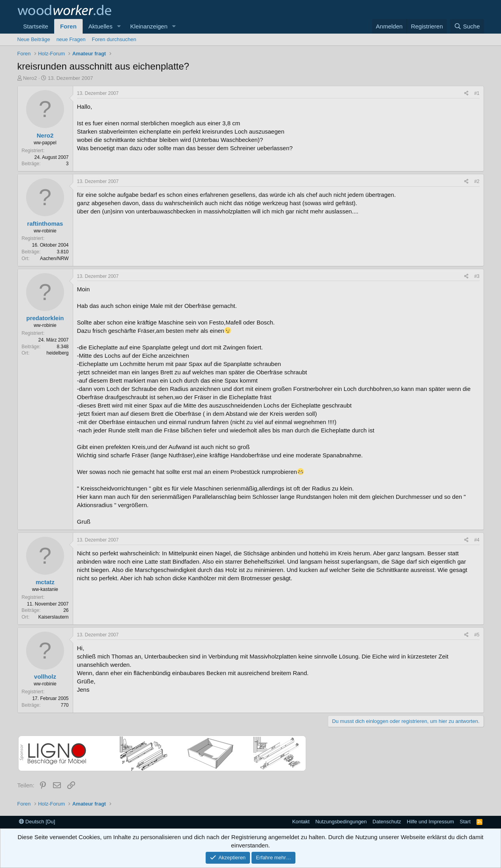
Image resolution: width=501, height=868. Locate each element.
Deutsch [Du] (37, 822)
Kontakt (301, 822)
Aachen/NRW (54, 259)
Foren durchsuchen (114, 39)
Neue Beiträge (34, 39)
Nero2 (30, 78)
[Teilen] (466, 93)
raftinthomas (45, 224)
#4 (477, 540)
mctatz (45, 582)
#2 (477, 181)
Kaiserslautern (54, 617)
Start (465, 822)
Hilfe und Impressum (430, 822)
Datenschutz (387, 822)
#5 (477, 635)
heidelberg (57, 353)
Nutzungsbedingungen (341, 822)
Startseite (36, 26)
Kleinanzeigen (149, 26)
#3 (477, 276)
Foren (68, 26)
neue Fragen (71, 39)
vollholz (45, 676)
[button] (119, 26)
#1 (477, 93)
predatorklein (45, 318)
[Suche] (467, 26)
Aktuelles (101, 26)
